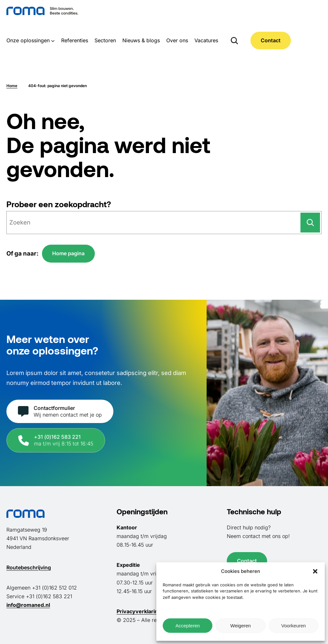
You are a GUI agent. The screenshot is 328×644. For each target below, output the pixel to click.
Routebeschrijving (29, 567)
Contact (271, 40)
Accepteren (188, 626)
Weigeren (241, 626)
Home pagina (68, 253)
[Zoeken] (310, 223)
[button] (315, 571)
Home (12, 86)
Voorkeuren (294, 626)
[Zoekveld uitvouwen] (234, 40)
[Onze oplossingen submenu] (53, 40)
